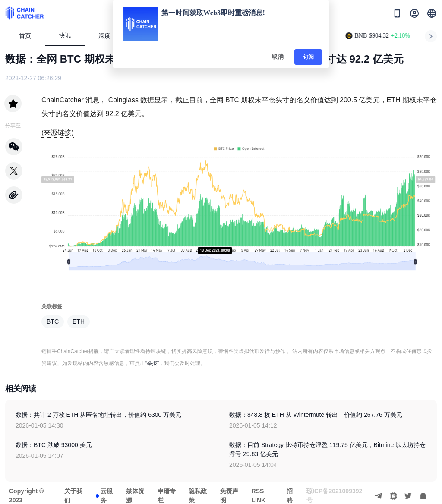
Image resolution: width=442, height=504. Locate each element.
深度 (108, 36)
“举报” (152, 363)
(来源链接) (58, 133)
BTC (53, 321)
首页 (25, 36)
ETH (79, 321)
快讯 (65, 36)
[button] (432, 13)
